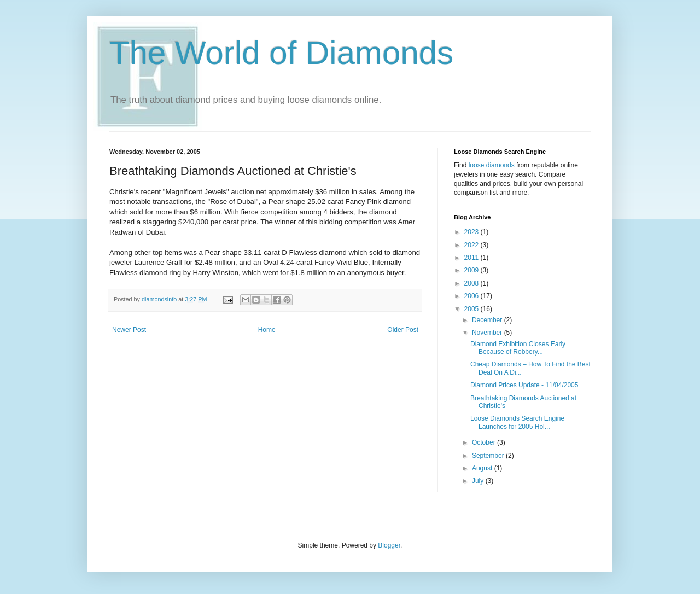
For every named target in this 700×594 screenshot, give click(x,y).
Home (267, 330)
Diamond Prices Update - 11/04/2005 (524, 385)
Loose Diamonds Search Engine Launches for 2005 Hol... (517, 422)
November (488, 333)
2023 (472, 232)
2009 (472, 270)
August (483, 468)
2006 (472, 296)
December (488, 320)
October (485, 442)
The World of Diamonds (281, 53)
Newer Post (129, 330)
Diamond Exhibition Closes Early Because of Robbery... (518, 348)
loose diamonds (492, 165)
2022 (472, 245)
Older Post (403, 330)
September (489, 456)
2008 (472, 283)
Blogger (389, 545)
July (479, 481)
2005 (472, 309)
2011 (472, 258)
